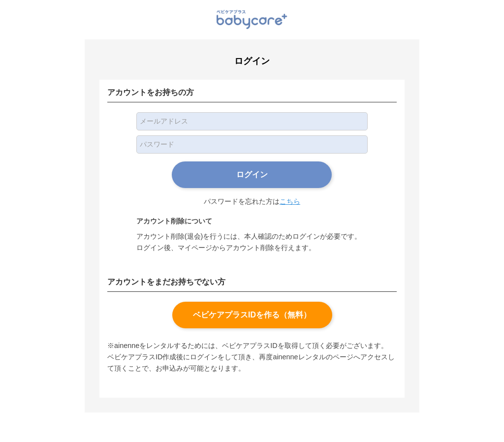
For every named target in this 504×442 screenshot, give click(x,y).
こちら (290, 201)
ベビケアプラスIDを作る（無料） (252, 315)
